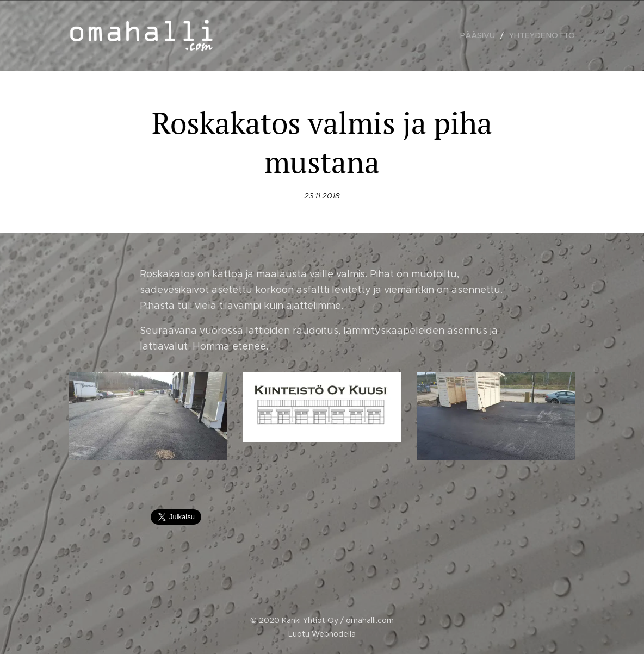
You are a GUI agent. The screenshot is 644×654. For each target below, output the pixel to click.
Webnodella (334, 634)
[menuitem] (483, 35)
